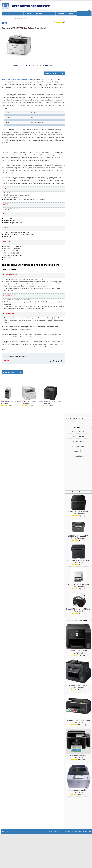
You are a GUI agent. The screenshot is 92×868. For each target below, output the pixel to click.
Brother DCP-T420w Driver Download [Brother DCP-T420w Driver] (78, 722)
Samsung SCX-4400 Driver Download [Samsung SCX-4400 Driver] (78, 561)
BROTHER (40, 13)
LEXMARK (61, 13)
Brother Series (78, 441)
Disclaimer (67, 831)
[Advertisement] (50, 44)
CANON (18, 13)
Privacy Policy (76, 831)
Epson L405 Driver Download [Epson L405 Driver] (78, 756)
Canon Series (78, 432)
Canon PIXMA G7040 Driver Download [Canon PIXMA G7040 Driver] (78, 610)
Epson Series (78, 436)
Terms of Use (87, 831)
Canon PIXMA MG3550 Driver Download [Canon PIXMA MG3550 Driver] (78, 513)
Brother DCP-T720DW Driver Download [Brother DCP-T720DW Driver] (78, 687)
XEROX (72, 13)
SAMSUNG (50, 13)
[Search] (78, 418)
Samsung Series (78, 446)
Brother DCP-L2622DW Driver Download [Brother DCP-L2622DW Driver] (78, 537)
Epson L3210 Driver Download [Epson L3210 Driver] (78, 652)
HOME (8, 13)
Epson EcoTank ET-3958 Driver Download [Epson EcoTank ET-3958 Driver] (78, 586)
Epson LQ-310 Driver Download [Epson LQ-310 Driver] (78, 791)
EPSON (29, 13)
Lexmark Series (78, 451)
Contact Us (58, 831)
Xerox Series (78, 456)
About (50, 831)
